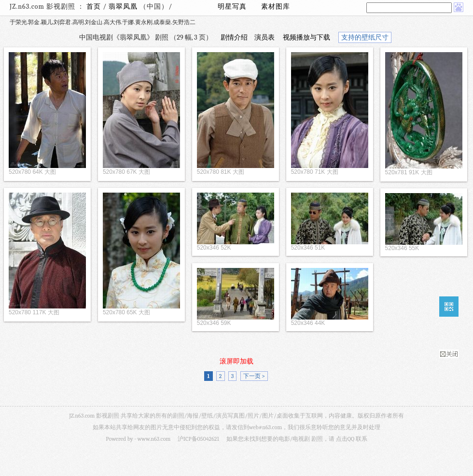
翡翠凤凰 (124, 7)
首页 (94, 7)
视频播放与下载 (306, 37)
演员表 (264, 37)
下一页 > (254, 376)
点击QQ (345, 439)
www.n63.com (154, 439)
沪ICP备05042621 (198, 439)
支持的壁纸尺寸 (365, 37)
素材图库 (276, 7)
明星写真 (232, 7)
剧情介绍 (234, 37)
